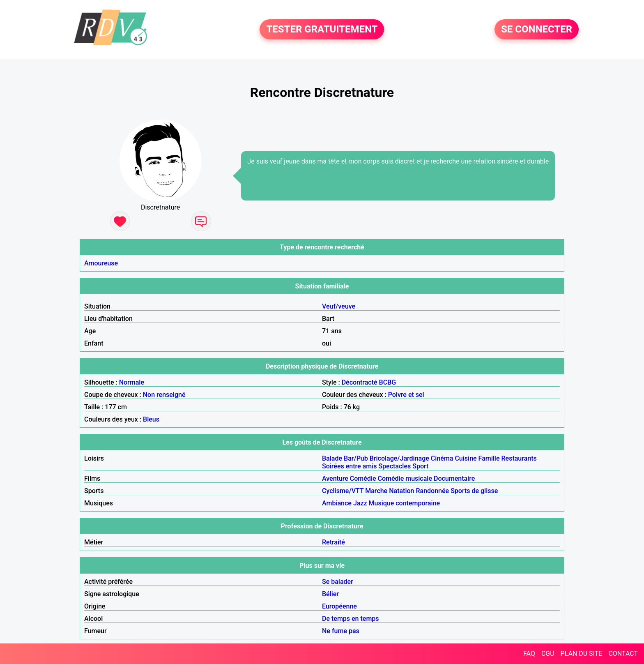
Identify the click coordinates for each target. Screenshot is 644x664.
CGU (548, 654)
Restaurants (519, 458)
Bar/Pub (356, 458)
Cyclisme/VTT (343, 491)
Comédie (363, 478)
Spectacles (394, 466)
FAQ (529, 654)
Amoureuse (101, 263)
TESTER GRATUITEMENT (322, 30)
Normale (132, 382)
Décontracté (360, 382)
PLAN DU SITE (582, 654)
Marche (376, 491)
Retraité (333, 542)
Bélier (330, 594)
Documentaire (454, 478)
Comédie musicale (405, 478)
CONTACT (623, 654)
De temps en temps (351, 619)
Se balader (338, 582)
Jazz (360, 503)
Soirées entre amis (349, 466)
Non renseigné (164, 395)
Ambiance (337, 503)
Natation (401, 491)
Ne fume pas (341, 631)
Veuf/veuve (339, 306)
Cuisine (466, 458)
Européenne (339, 606)
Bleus (151, 419)
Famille (489, 458)
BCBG (388, 382)
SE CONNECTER (537, 30)
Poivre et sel (406, 395)
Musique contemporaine (405, 503)
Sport (420, 466)
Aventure (335, 478)
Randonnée (432, 491)
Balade (332, 458)
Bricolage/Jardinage (399, 458)
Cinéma (442, 458)
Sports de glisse (474, 491)
